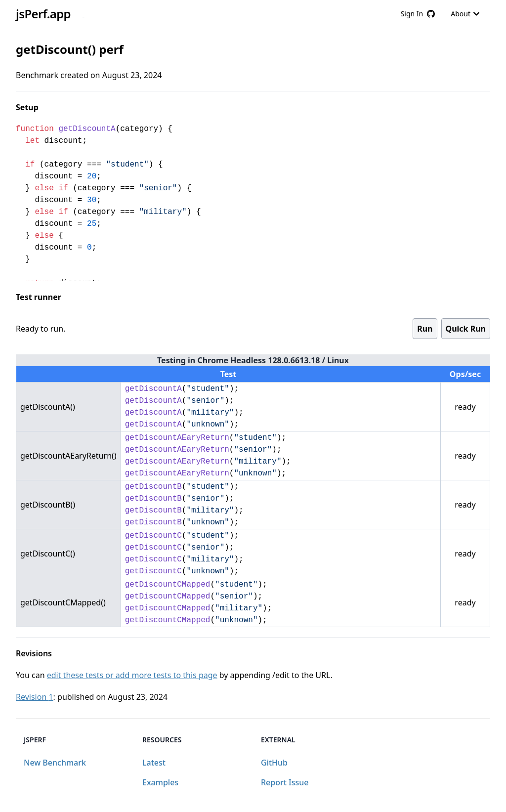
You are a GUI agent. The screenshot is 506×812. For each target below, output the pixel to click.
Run (425, 329)
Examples (160, 782)
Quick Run (466, 329)
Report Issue (285, 782)
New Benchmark (55, 763)
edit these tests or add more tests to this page (132, 675)
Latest (154, 763)
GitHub (274, 763)
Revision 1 (35, 697)
